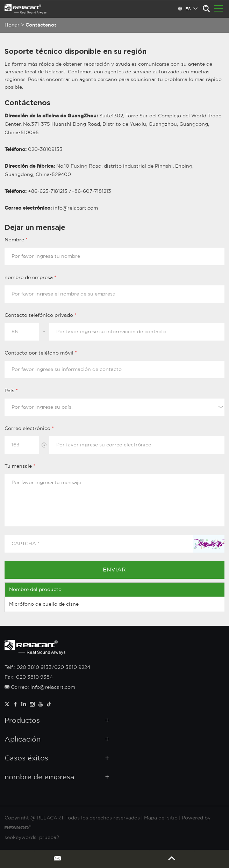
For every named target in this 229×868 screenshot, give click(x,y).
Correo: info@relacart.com (40, 687)
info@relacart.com (76, 208)
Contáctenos (41, 25)
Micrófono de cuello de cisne (44, 604)
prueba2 (49, 838)
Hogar (12, 25)
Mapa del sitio (161, 818)
